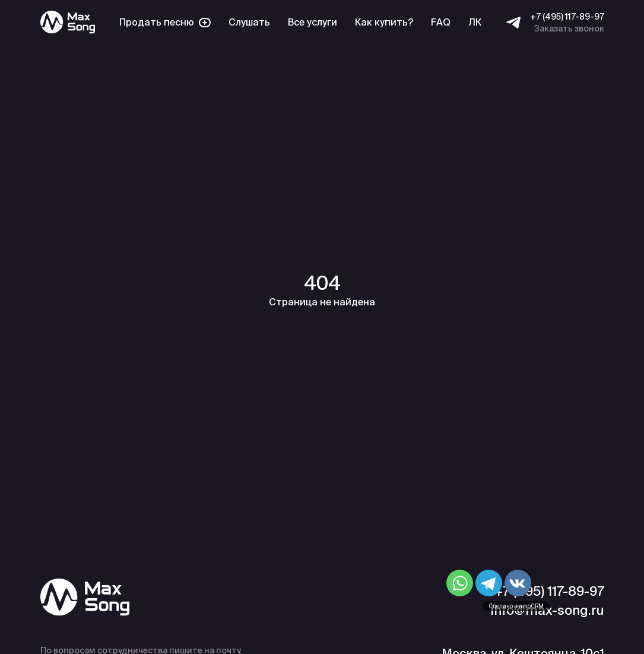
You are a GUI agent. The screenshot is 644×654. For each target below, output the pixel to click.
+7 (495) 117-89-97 (567, 17)
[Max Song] (68, 22)
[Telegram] (513, 23)
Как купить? (384, 22)
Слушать (249, 22)
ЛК (475, 22)
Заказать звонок (569, 29)
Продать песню (165, 22)
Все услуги (313, 22)
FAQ (441, 22)
